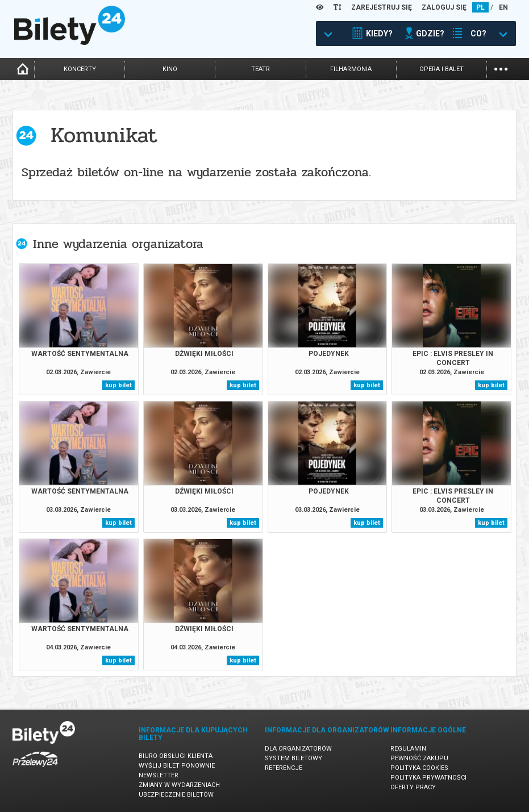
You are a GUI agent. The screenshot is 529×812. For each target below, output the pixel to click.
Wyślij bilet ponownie (177, 766)
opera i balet (441, 69)
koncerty (80, 69)
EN (503, 7)
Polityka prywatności (428, 778)
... (501, 68)
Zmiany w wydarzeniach (179, 785)
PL (480, 7)
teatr (261, 69)
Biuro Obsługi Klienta (176, 756)
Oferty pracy (413, 787)
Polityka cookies (419, 768)
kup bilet (118, 385)
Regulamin (408, 749)
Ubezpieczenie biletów (176, 795)
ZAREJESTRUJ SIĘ (382, 7)
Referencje (284, 768)
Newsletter (159, 775)
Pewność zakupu (419, 758)
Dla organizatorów (298, 749)
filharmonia (351, 69)
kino (170, 69)
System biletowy (293, 758)
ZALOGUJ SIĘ (444, 7)
